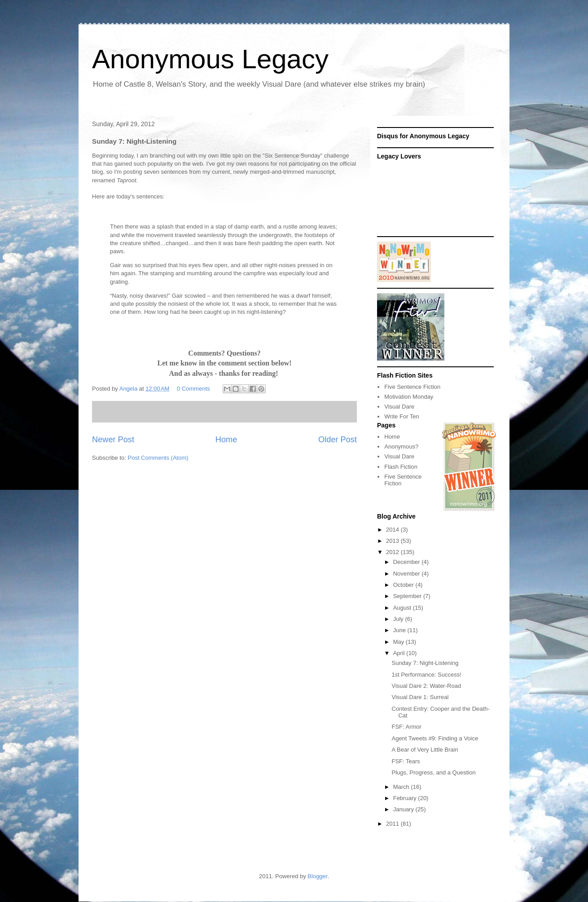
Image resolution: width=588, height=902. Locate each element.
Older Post (338, 440)
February (406, 798)
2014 (393, 530)
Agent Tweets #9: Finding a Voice (435, 738)
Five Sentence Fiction (412, 387)
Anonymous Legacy (210, 59)
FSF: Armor (406, 727)
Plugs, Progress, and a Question (433, 772)
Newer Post (113, 440)
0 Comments (193, 389)
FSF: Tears (406, 761)
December (408, 562)
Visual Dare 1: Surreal (420, 697)
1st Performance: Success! (426, 675)
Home (226, 440)
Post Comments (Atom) (158, 458)
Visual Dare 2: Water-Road (426, 686)
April (400, 653)
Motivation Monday (409, 397)
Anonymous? (401, 447)
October (404, 585)
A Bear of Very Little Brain (425, 750)
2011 (393, 824)
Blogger (317, 876)
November (408, 574)
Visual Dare (399, 407)
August (403, 608)
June (400, 630)
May (399, 642)
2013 (393, 541)
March (402, 787)
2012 (393, 552)
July (399, 619)
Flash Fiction (401, 467)
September (408, 596)
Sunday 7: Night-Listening (425, 663)
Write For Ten (402, 416)
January (404, 809)
